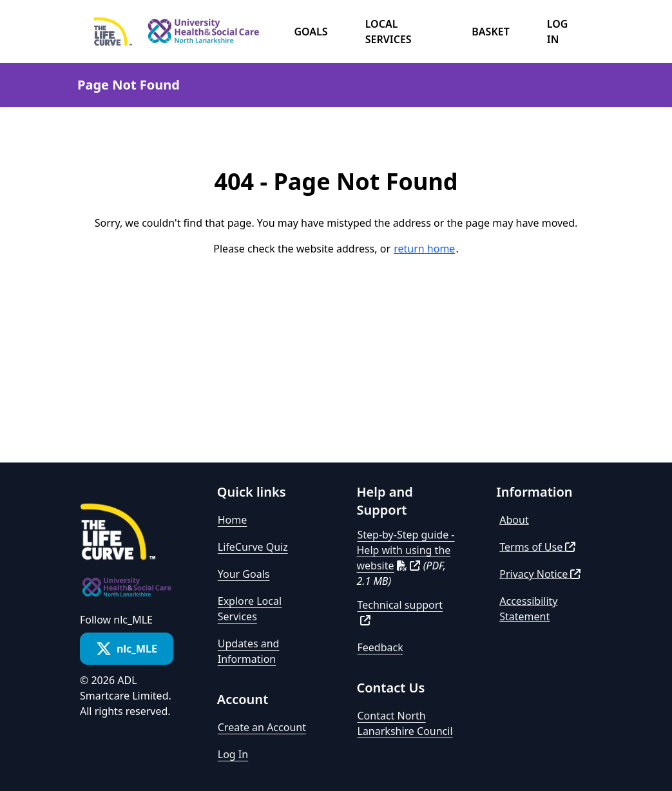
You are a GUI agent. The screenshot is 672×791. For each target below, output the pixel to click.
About (514, 520)
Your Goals (244, 574)
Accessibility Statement (528, 609)
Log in (558, 32)
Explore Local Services (250, 609)
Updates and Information (249, 651)
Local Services (389, 32)
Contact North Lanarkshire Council (405, 723)
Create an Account (262, 727)
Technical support (400, 612)
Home (233, 520)
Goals (311, 32)
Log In (233, 754)
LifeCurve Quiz (253, 547)
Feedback (380, 647)
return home (424, 249)
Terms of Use (537, 547)
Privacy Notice (540, 574)
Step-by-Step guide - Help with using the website (406, 550)
